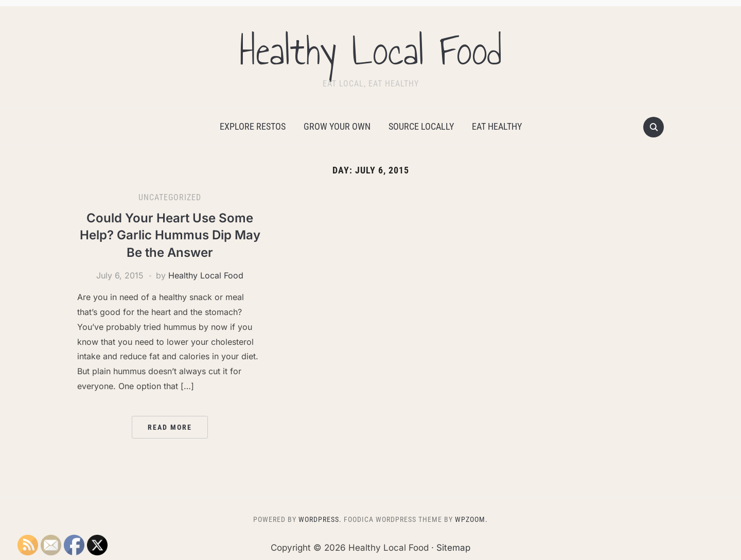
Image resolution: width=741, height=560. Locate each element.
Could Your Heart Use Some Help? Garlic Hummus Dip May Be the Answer (170, 235)
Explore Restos (253, 126)
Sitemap (453, 548)
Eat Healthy (497, 126)
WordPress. (320, 519)
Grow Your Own (337, 126)
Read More (170, 427)
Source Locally (421, 126)
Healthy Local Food (370, 51)
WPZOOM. (471, 519)
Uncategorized (170, 197)
